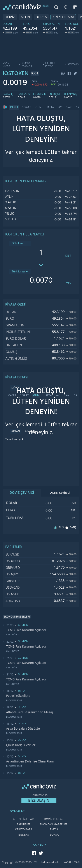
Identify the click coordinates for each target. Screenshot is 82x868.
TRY (69, 283)
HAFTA (50, 107)
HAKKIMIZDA (39, 795)
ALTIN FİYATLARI (24, 819)
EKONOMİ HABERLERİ (54, 824)
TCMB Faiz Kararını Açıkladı (26, 630)
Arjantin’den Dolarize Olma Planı (30, 761)
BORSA (41, 17)
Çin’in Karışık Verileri (21, 745)
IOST (68, 256)
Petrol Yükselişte (18, 696)
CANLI (14, 107)
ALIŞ (61, 527)
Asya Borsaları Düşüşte (23, 729)
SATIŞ (73, 527)
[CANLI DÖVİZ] (22, 7)
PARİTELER (24, 824)
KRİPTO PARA (63, 17)
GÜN (38, 107)
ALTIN (25, 17)
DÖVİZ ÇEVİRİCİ (22, 493)
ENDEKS (24, 835)
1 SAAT (27, 107)
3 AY (69, 107)
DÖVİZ (10, 17)
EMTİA (54, 829)
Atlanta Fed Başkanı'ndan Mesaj (30, 712)
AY (60, 107)
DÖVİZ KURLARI (54, 819)
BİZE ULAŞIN (39, 800)
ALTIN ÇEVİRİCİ (60, 493)
